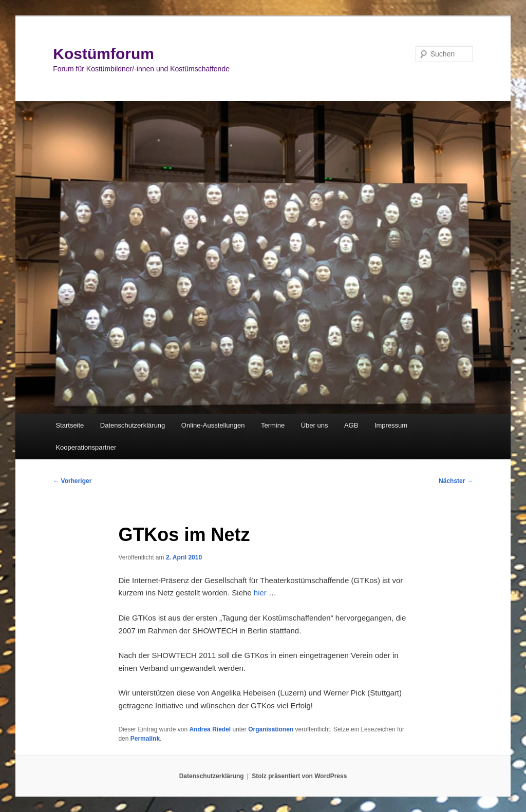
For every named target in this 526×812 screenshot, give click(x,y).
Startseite (70, 425)
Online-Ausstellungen (213, 425)
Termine (273, 425)
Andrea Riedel (210, 729)
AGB (351, 425)
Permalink (145, 739)
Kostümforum (104, 54)
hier (260, 593)
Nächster (456, 481)
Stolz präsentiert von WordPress (299, 776)
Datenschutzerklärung (133, 425)
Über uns (315, 425)
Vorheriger (72, 481)
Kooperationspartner (86, 447)
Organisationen (271, 729)
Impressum (391, 425)
